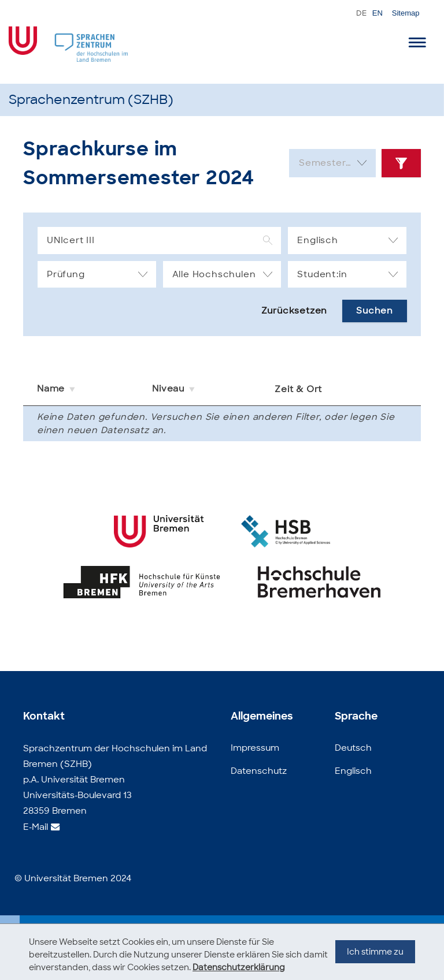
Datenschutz (259, 771)
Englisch (353, 771)
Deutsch (353, 748)
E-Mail (36, 827)
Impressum (255, 748)
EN (378, 13)
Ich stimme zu (375, 963)
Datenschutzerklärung (239, 967)
